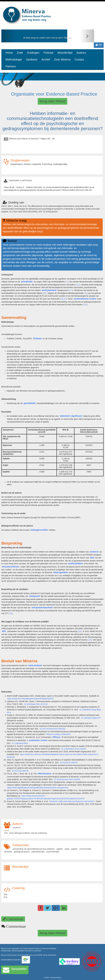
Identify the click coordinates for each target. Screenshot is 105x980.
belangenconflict (39, 530)
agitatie (60, 849)
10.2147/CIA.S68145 (69, 763)
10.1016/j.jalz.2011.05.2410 (36, 704)
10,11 (64, 299)
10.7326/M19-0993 (20, 743)
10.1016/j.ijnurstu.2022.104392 (67, 779)
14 (80, 631)
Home (9, 53)
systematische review (85, 299)
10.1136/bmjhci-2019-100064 (74, 749)
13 (11, 613)
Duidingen (33, 53)
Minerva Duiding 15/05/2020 (58, 734)
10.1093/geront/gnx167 (91, 718)
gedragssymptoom (22, 852)
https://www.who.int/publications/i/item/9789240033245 (30, 699)
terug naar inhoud (52, 101)
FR (99, 45)
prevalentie (27, 282)
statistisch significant (71, 416)
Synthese (32, 60)
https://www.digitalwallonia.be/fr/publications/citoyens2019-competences (38, 788)
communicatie (85, 849)
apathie (74, 849)
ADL (4, 631)
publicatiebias (76, 563)
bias (92, 558)
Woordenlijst (65, 53)
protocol (94, 552)
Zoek (20, 53)
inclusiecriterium (11, 567)
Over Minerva (62, 60)
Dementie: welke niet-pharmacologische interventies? (72, 801)
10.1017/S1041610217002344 (52, 729)
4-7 (71, 290)
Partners (11, 66)
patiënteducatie (38, 852)
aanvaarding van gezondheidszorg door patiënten (34, 849)
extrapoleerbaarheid (42, 608)
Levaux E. (17, 828)
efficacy (56, 737)
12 (85, 305)
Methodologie (14, 60)
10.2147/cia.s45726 (20, 771)
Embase (38, 338)
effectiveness (45, 774)
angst (67, 849)
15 (90, 640)
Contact (79, 60)
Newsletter (15, 970)
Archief (46, 60)
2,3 (78, 285)
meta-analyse (35, 665)
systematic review (38, 740)
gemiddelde (30, 403)
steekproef (34, 596)
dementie (8, 852)
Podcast (48, 53)
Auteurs (81, 53)
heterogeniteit (60, 572)
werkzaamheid (49, 290)
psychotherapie (53, 852)
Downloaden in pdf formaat (20, 180)
